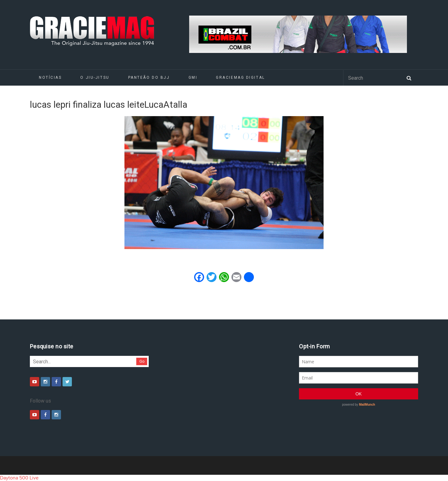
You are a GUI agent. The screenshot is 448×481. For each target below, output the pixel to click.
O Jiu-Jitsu (95, 78)
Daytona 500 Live (19, 478)
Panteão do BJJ (149, 78)
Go (142, 361)
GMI (193, 78)
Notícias (50, 78)
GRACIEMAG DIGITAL (240, 78)
